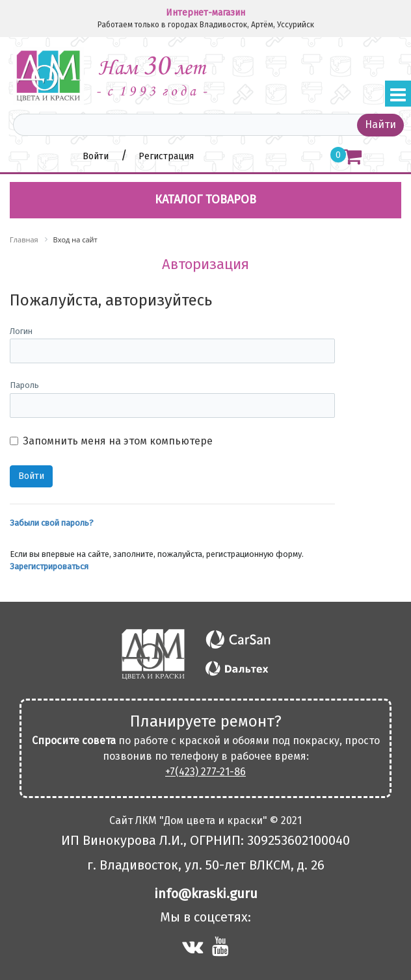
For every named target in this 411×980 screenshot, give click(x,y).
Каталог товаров (205, 200)
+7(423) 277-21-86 (205, 772)
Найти (380, 124)
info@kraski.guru (206, 894)
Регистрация (166, 156)
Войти (97, 156)
